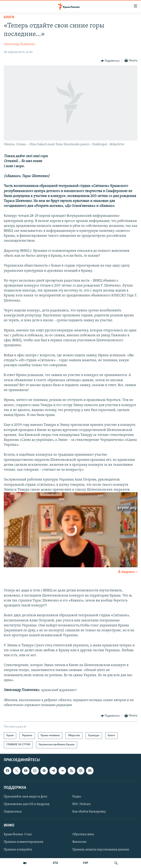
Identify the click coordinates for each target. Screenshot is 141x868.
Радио (77, 796)
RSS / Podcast (81, 804)
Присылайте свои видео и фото (26, 796)
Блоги (9, 17)
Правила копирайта (18, 849)
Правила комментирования (24, 842)
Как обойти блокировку (89, 812)
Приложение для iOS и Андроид (27, 804)
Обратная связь (83, 834)
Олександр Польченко (19, 44)
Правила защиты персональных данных (101, 849)
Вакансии (79, 842)
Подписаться (13, 812)
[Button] (110, 61)
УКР (86, 863)
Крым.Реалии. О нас (18, 834)
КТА (55, 863)
